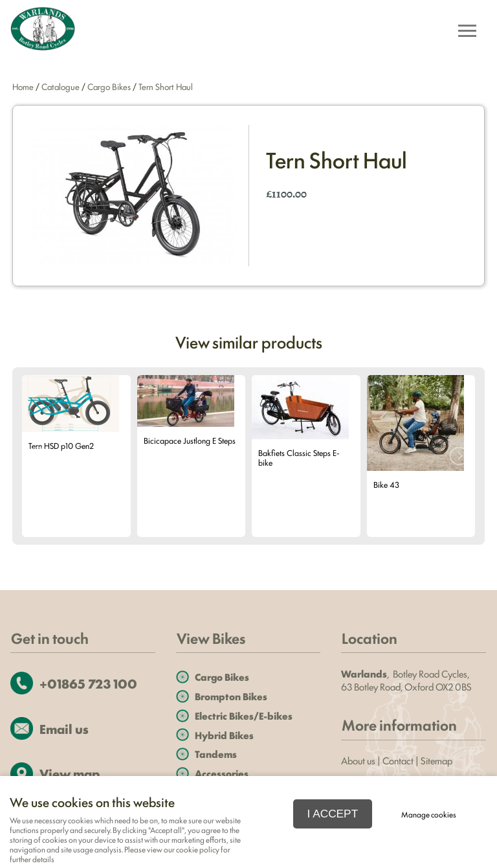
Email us (64, 728)
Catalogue (61, 86)
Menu (463, 32)
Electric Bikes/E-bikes (244, 715)
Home (23, 86)
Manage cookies (429, 814)
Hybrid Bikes (224, 735)
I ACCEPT (333, 814)
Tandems (216, 754)
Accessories (222, 773)
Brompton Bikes (231, 696)
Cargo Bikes (109, 86)
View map (70, 773)
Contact (398, 760)
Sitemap (437, 760)
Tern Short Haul (166, 86)
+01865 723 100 (88, 683)
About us (358, 760)
